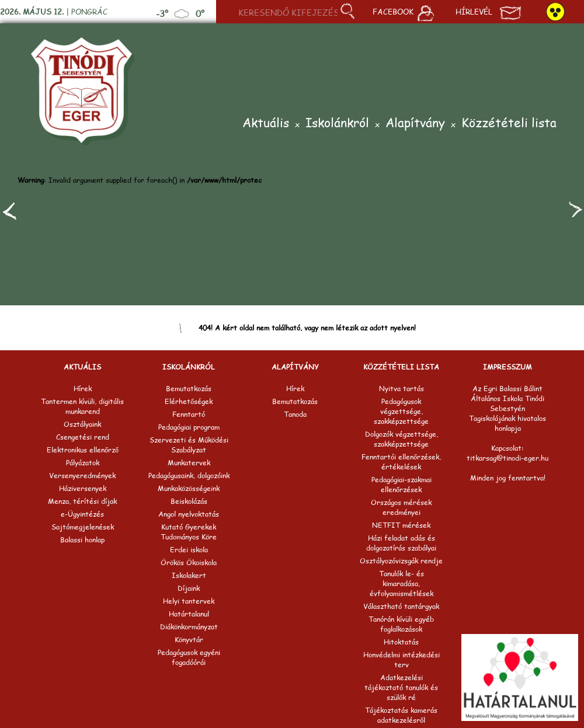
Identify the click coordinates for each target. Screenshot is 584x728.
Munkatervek (189, 463)
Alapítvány (415, 123)
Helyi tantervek (189, 601)
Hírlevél (489, 13)
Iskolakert (189, 575)
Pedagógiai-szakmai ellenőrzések (401, 485)
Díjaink (189, 588)
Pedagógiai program (189, 427)
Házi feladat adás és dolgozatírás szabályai (401, 543)
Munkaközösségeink (189, 488)
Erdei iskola (189, 550)
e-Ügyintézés (82, 514)
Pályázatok (83, 463)
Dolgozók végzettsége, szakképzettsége (401, 439)
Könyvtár (189, 640)
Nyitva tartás (401, 389)
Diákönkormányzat (189, 627)
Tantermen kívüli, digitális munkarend (82, 406)
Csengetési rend (83, 437)
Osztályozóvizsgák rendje (401, 561)
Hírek (83, 389)
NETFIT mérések (401, 525)
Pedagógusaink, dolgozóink (189, 476)
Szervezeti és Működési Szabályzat (189, 445)
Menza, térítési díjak (82, 501)
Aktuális (266, 123)
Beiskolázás (189, 501)
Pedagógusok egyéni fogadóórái (189, 657)
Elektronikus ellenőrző (83, 450)
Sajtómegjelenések (83, 527)
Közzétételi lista (509, 123)
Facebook (403, 13)
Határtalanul (189, 614)
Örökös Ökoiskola (189, 562)
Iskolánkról (337, 123)
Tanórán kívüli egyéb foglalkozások (401, 624)
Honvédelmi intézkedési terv (401, 660)
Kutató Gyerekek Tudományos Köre (189, 532)
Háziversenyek (83, 488)
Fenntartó (189, 414)
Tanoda (295, 414)
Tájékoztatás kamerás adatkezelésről (401, 715)
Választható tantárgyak (401, 606)
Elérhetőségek (189, 401)
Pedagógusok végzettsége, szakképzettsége (401, 411)
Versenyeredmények (82, 476)
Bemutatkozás (189, 389)
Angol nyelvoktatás (189, 514)
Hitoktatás (401, 642)
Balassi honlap (82, 540)
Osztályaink (82, 424)
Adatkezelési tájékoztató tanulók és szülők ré (401, 687)
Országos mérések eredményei (401, 507)
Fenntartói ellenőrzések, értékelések (401, 462)
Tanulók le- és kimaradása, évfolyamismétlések (401, 584)
